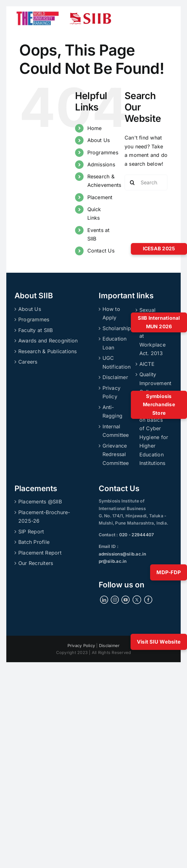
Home (95, 128)
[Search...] (146, 182)
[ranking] (38, 9)
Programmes (103, 152)
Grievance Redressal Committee (116, 454)
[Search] (132, 182)
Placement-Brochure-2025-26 (44, 517)
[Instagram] (115, 600)
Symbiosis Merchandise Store (159, 405)
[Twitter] (137, 600)
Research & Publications (48, 351)
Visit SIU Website (159, 642)
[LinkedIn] (104, 600)
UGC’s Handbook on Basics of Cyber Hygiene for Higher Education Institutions (154, 433)
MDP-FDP (169, 572)
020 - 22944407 (136, 535)
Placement (100, 197)
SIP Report (31, 532)
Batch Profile (34, 542)
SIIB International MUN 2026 (159, 322)
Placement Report (40, 553)
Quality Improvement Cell (154, 383)
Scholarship (117, 328)
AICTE (147, 364)
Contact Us (101, 251)
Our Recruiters (36, 563)
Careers (28, 362)
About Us (99, 140)
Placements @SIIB (40, 502)
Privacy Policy (112, 392)
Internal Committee (116, 431)
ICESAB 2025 (159, 249)
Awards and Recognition (48, 341)
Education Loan (115, 343)
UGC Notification (117, 362)
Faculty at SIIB (36, 330)
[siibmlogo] (91, 15)
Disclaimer (115, 377)
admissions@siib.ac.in (123, 554)
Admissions (101, 164)
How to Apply (111, 313)
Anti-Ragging (113, 412)
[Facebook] (148, 600)
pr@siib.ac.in (113, 561)
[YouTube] (126, 600)
